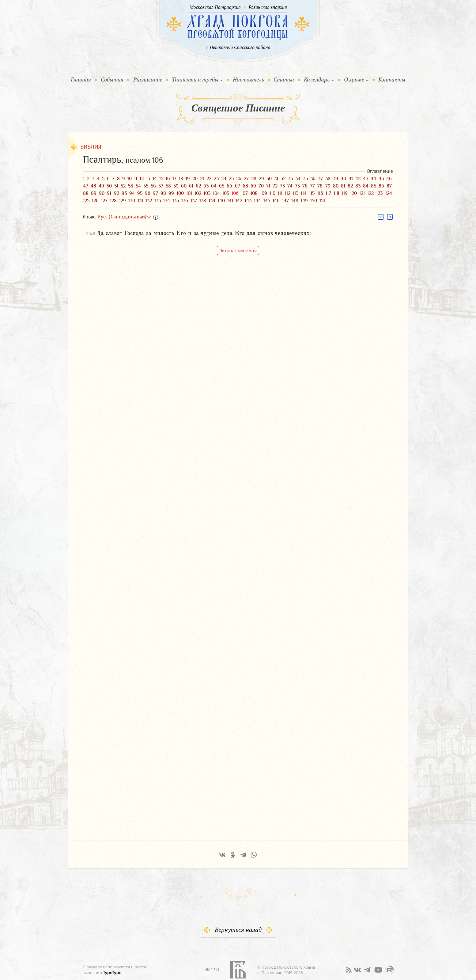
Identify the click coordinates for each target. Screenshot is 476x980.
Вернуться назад (238, 924)
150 (314, 201)
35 (305, 179)
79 (328, 186)
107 (244, 193)
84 (366, 186)
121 (362, 193)
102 (198, 193)
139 (212, 201)
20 (195, 179)
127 (104, 201)
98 (163, 193)
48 (93, 186)
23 (216, 179)
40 (343, 179)
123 (379, 193)
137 (194, 201)
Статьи (284, 79)
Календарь (317, 79)
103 (207, 193)
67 (238, 186)
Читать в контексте (238, 250)
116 (320, 193)
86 (381, 186)
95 (140, 193)
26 (239, 179)
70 (261, 186)
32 (283, 179)
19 (188, 179)
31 (276, 179)
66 (229, 186)
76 (305, 186)
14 (155, 179)
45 (381, 179)
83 (358, 186)
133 (158, 201)
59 (176, 186)
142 (239, 201)
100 (180, 193)
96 (148, 193)
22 (209, 179)
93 (124, 193)
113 (296, 193)
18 (181, 179)
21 (202, 179)
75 (297, 186)
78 (320, 186)
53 (130, 186)
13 (148, 179)
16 (168, 179)
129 (123, 201)
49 (101, 186)
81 (343, 186)
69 (253, 186)
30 (269, 179)
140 (221, 201)
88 (86, 193)
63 (206, 186)
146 (276, 201)
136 (185, 201)
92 (117, 193)
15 (161, 179)
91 (109, 193)
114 (304, 193)
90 (102, 193)
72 (275, 186)
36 (313, 179)
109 (264, 193)
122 (370, 193)
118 (336, 193)
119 (345, 193)
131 (140, 201)
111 (280, 193)
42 (358, 179)
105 (226, 193)
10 (130, 179)
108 (254, 193)
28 (254, 179)
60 (184, 186)
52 (123, 186)
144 (257, 201)
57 (161, 186)
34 (298, 179)
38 (328, 179)
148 (295, 201)
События (113, 79)
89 (94, 193)
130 (132, 201)
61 (191, 186)
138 (203, 201)
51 (116, 186)
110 (272, 193)
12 (142, 179)
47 (86, 186)
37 (320, 179)
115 (312, 193)
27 (246, 179)
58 (168, 186)
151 (322, 201)
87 (389, 186)
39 (336, 179)
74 (290, 186)
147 (285, 201)
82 (350, 186)
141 (230, 201)
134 (167, 201)
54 (138, 186)
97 (155, 193)
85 (374, 186)
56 (153, 186)
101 (189, 193)
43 (366, 179)
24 (224, 179)
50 (109, 186)
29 (261, 179)
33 (290, 179)
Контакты (392, 79)
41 (351, 179)
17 (174, 179)
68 (245, 186)
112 (288, 193)
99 (171, 193)
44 (373, 179)
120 (353, 193)
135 (176, 201)
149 (304, 201)
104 (216, 193)
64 (214, 186)
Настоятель (248, 79)
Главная (82, 79)
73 (282, 186)
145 (267, 201)
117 (328, 193)
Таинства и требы (195, 79)
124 (389, 193)
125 (86, 201)
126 (95, 201)
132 (149, 201)
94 (132, 193)
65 (222, 186)
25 (231, 179)
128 (113, 201)
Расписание (148, 79)
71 (268, 186)
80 (336, 186)
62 (198, 186)
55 (146, 186)
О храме (354, 79)
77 (312, 186)
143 (248, 201)
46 (389, 179)
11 (136, 179)
